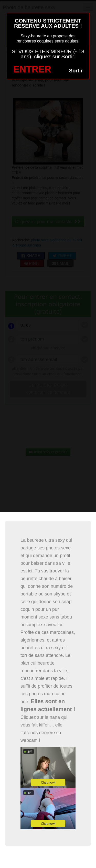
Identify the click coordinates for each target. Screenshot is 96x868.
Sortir (76, 71)
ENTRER (32, 69)
